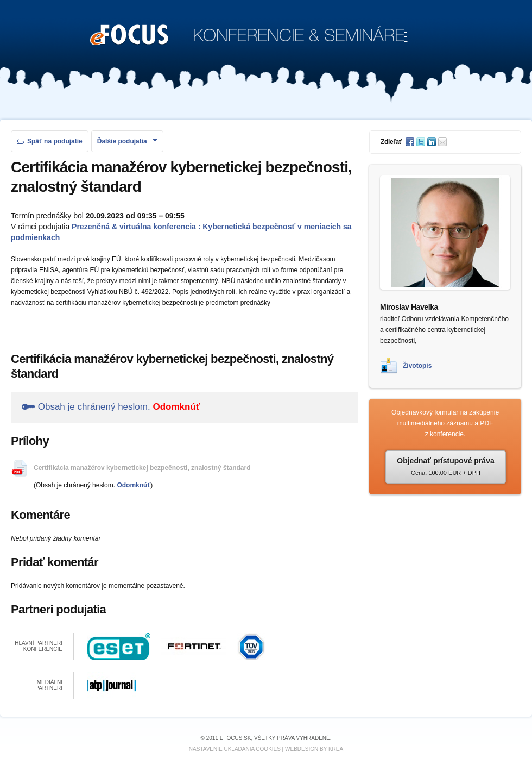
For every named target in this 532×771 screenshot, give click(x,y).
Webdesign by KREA (314, 749)
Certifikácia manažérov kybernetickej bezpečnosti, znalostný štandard (142, 468)
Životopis (417, 366)
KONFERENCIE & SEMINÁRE (249, 36)
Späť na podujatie (50, 141)
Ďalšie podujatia (127, 141)
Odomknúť (176, 407)
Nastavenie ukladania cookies (235, 749)
